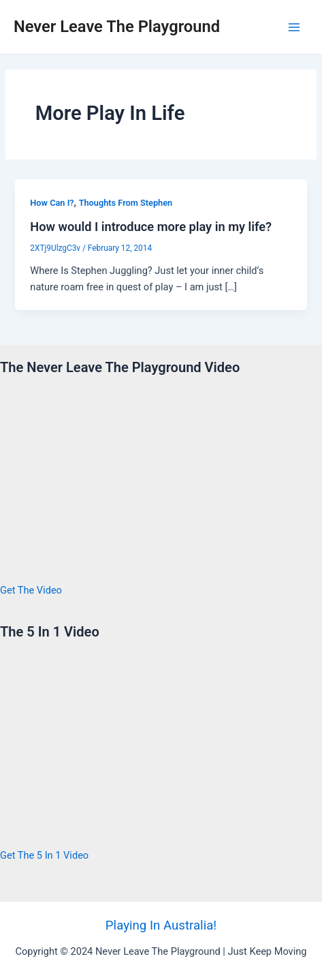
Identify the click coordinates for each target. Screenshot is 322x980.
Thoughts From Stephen (126, 203)
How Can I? (52, 203)
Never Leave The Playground (117, 27)
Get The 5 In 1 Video (44, 855)
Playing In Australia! (161, 925)
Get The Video (31, 590)
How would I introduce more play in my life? (151, 227)
